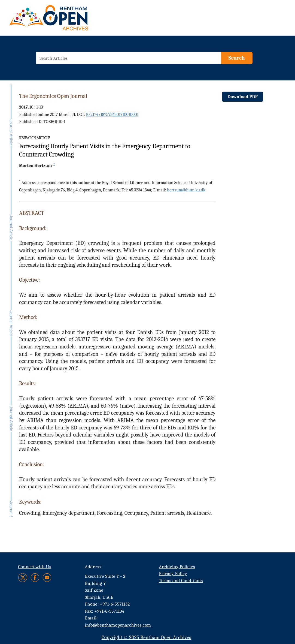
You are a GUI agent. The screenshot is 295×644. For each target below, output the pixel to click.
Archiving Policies (177, 567)
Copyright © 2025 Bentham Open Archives (146, 638)
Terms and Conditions (181, 581)
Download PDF (243, 97)
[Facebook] (35, 578)
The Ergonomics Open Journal (53, 96)
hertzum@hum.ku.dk (186, 190)
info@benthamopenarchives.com (118, 625)
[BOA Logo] (65, 20)
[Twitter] (23, 578)
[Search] (237, 58)
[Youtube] (47, 578)
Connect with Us (35, 567)
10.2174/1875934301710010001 (112, 115)
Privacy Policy (173, 574)
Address (93, 567)
